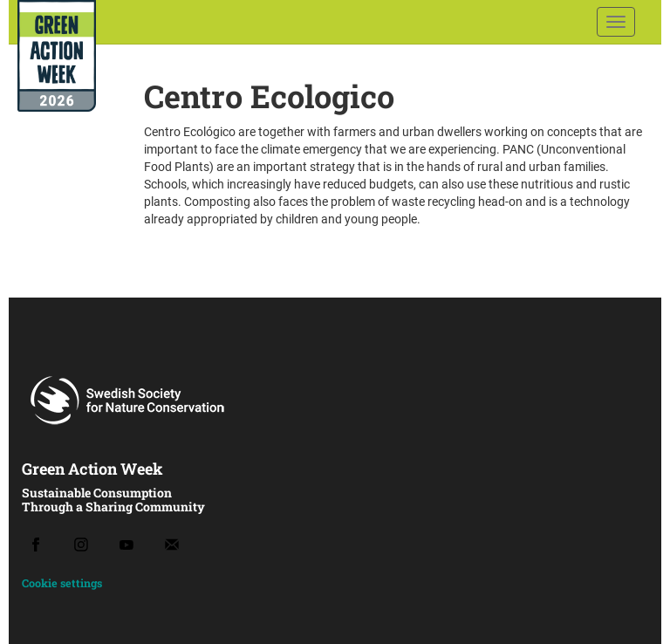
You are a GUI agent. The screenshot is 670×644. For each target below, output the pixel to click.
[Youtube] (126, 545)
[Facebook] (36, 545)
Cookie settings (62, 583)
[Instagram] (81, 545)
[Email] (172, 545)
